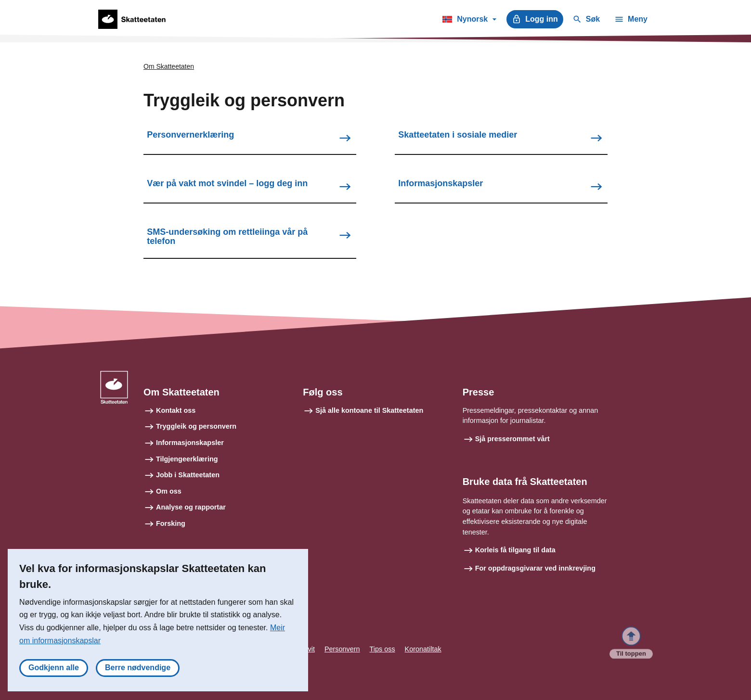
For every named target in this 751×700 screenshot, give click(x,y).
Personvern (342, 649)
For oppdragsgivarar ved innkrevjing (535, 568)
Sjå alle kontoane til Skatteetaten (369, 410)
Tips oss (382, 649)
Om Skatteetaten (169, 66)
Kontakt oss (176, 410)
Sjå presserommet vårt (512, 439)
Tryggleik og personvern (196, 426)
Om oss (169, 491)
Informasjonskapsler (190, 443)
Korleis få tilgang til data (515, 550)
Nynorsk (469, 21)
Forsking (171, 523)
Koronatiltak (423, 649)
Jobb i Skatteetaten (188, 475)
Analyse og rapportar (191, 507)
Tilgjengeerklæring (187, 459)
